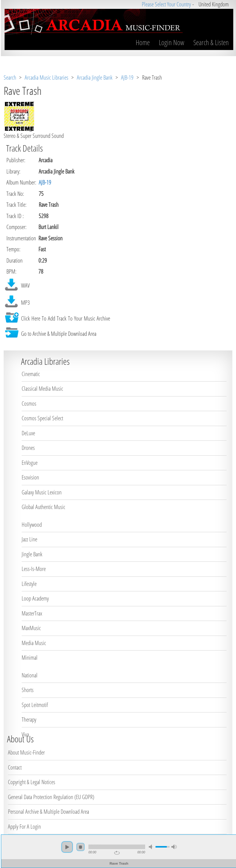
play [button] (66, 847)
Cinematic (31, 374)
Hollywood (32, 525)
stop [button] (80, 847)
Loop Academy (35, 598)
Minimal (30, 658)
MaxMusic (31, 628)
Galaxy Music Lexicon (42, 492)
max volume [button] (173, 847)
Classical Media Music (42, 389)
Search (10, 77)
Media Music (34, 643)
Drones (28, 448)
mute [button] (151, 847)
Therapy (29, 719)
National (30, 675)
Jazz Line (29, 539)
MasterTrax (32, 613)
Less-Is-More (34, 569)
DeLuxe (28, 433)
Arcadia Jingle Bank (95, 77)
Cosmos (29, 404)
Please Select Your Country (165, 4)
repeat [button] (116, 853)
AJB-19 (127, 77)
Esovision (30, 477)
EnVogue (30, 463)
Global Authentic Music (43, 507)
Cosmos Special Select (42, 418)
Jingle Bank (32, 554)
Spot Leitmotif (35, 705)
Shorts (28, 690)
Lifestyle (29, 584)
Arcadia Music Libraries (46, 77)
